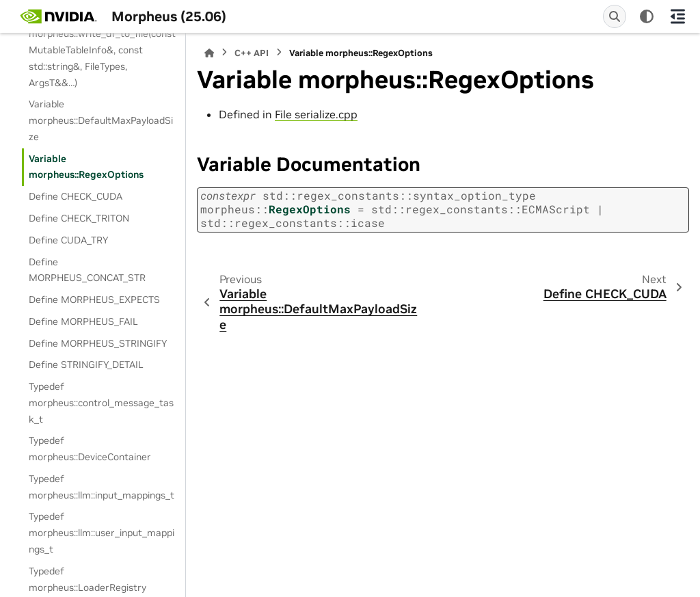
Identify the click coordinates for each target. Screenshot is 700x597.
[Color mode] (647, 16)
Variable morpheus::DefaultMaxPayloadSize (101, 120)
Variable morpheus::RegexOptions (86, 167)
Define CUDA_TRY (68, 240)
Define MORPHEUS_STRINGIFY (98, 343)
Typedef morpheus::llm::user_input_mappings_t (102, 533)
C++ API (252, 53)
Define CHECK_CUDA (76, 196)
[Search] (615, 16)
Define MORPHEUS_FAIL (83, 321)
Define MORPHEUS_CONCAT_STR (87, 270)
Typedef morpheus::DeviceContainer (90, 449)
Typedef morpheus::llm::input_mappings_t (102, 487)
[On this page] (677, 16)
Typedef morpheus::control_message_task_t (101, 403)
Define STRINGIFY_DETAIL (86, 364)
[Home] (209, 53)
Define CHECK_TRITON (79, 218)
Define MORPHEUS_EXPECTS (94, 300)
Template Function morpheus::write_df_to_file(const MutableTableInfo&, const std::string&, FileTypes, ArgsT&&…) (102, 50)
